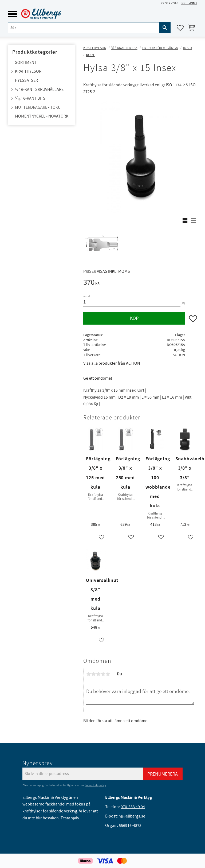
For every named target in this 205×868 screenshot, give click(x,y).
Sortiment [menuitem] (26, 63)
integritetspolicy (96, 785)
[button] (13, 14)
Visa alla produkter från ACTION (112, 363)
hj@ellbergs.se (132, 816)
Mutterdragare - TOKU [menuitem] (38, 107)
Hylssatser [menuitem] (26, 80)
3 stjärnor (98, 674)
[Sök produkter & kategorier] (84, 28)
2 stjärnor (93, 674)
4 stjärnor (103, 674)
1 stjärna (89, 674)
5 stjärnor (108, 674)
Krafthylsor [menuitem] (28, 71)
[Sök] (165, 28)
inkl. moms (189, 3)
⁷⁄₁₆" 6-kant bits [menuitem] (30, 98)
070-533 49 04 (133, 807)
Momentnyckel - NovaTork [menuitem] (42, 116)
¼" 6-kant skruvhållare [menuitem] (39, 89)
